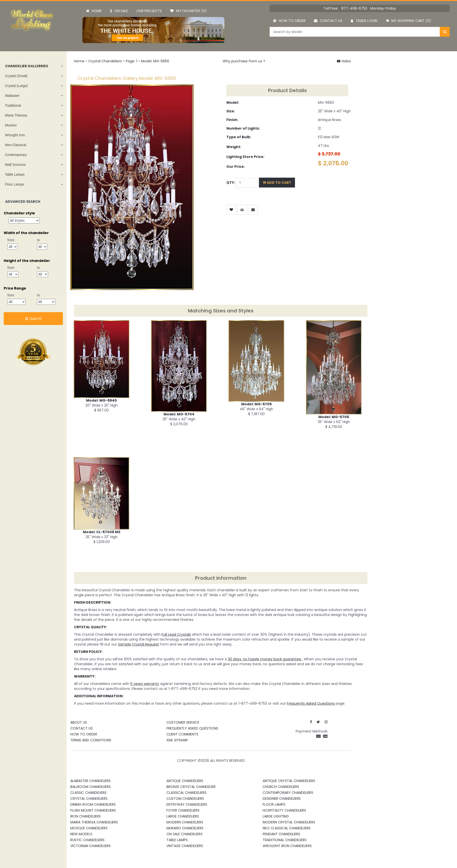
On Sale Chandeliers (184, 834)
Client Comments (182, 734)
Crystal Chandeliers (105, 61)
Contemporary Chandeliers (288, 793)
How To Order (84, 734)
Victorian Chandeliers (91, 846)
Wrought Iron (15, 135)
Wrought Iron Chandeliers (287, 846)
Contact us (328, 21)
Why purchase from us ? (244, 61)
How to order (289, 21)
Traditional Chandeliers (285, 840)
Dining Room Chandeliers (93, 804)
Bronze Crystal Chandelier (191, 787)
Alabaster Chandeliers (91, 781)
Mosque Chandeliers (89, 828)
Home (94, 11)
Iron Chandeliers (85, 816)
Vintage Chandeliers (185, 846)
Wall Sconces (15, 165)
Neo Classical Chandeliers (287, 828)
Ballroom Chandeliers (91, 787)
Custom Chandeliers (185, 799)
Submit (33, 319)
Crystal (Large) (16, 86)
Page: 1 (131, 61)
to (38, 240)
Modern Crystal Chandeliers (289, 822)
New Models (81, 834)
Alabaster (12, 96)
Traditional (13, 105)
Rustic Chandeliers (87, 840)
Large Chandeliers (183, 816)
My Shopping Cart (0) (408, 21)
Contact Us (82, 728)
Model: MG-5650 (155, 61)
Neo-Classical (16, 145)
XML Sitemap (177, 740)
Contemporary (16, 155)
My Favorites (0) (188, 11)
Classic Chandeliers (88, 793)
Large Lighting (276, 816)
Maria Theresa (16, 115)
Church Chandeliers (281, 787)
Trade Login (364, 21)
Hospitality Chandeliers (284, 810)
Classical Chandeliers (186, 793)
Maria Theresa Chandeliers (94, 822)
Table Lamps (15, 174)
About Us (79, 722)
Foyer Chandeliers (183, 810)
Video (344, 61)
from (11, 240)
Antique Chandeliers (185, 781)
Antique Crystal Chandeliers (289, 781)
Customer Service (183, 722)
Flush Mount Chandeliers (93, 810)
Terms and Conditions (91, 740)
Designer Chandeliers (282, 799)
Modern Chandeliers (185, 822)
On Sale (119, 11)
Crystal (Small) (16, 76)
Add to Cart (277, 183)
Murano (11, 125)
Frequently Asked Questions (192, 728)
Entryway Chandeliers (187, 804)
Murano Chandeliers (185, 828)
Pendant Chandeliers (281, 834)
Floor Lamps (15, 184)
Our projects (149, 11)
